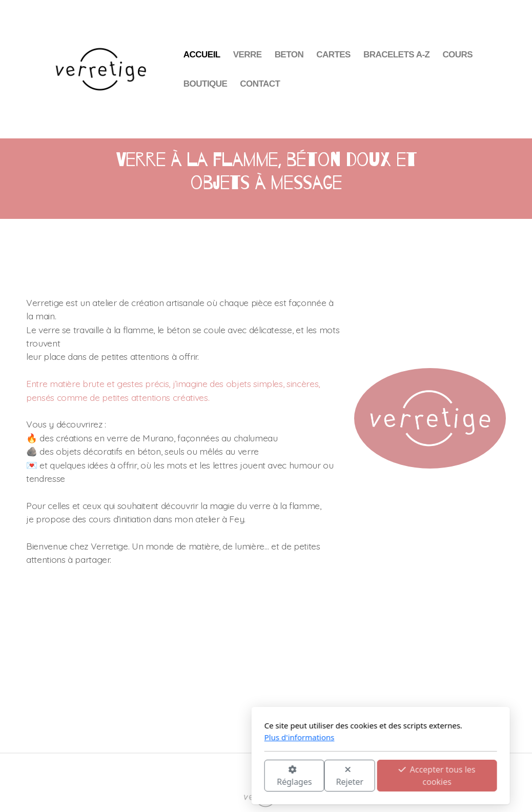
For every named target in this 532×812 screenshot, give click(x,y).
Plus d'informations (185, 737)
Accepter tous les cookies (322, 776)
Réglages (179, 776)
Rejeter (235, 776)
